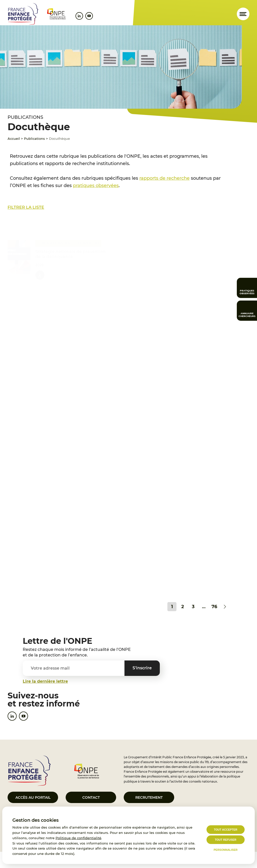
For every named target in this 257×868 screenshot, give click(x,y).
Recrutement (149, 797)
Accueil (14, 139)
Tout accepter (226, 830)
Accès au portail (33, 797)
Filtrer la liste (26, 207)
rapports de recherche (164, 178)
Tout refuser (226, 840)
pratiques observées (96, 186)
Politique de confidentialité (78, 838)
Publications (34, 139)
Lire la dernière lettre (45, 681)
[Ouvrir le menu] (243, 14)
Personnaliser (226, 850)
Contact (91, 797)
